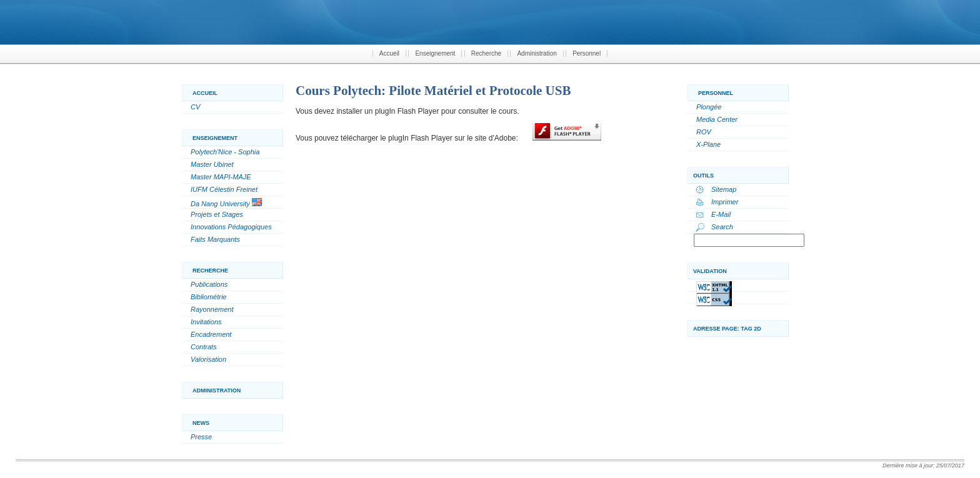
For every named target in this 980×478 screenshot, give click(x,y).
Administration (537, 53)
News (201, 423)
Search (722, 227)
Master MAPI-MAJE (221, 177)
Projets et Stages (217, 214)
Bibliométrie (208, 297)
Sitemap (724, 189)
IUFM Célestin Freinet (224, 189)
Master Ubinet (212, 164)
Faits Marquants (215, 239)
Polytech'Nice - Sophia (225, 152)
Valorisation (208, 359)
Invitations (206, 322)
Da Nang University (226, 203)
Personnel (587, 53)
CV (195, 107)
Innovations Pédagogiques (231, 227)
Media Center (717, 119)
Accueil (389, 53)
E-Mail (721, 214)
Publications (209, 284)
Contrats (204, 347)
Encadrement (211, 334)
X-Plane (708, 144)
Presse (201, 437)
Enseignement (435, 53)
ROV (704, 132)
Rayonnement (212, 309)
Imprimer (725, 202)
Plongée (709, 107)
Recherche (486, 53)
